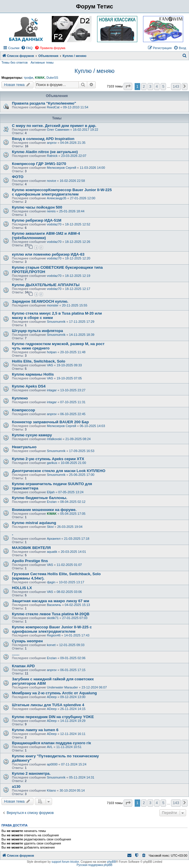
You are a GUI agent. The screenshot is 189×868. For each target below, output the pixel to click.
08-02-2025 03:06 (69, 592)
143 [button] (176, 86)
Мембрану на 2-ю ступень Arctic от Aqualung (54, 693)
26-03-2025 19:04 (70, 527)
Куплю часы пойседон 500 (37, 207)
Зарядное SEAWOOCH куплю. (40, 301)
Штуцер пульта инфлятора (38, 331)
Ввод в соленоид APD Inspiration (43, 139)
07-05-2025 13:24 (71, 492)
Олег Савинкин (58, 130)
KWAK (40, 78)
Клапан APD (23, 666)
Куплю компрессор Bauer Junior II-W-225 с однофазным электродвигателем (52, 629)
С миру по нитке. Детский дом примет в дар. (54, 126)
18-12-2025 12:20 (78, 258)
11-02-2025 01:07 (69, 565)
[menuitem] (27, 48)
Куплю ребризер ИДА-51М (37, 220)
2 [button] (144, 86)
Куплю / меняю (94, 71)
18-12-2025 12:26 (78, 242)
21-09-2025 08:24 (78, 439)
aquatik (52, 552)
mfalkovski (54, 439)
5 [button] (163, 86)
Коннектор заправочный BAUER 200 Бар (50, 422)
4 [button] (157, 86)
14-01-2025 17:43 (77, 635)
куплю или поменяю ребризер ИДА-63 (48, 254)
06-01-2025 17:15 (73, 670)
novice (51, 181)
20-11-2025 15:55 (75, 305)
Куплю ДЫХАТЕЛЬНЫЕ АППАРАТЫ (46, 285)
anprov (52, 143)
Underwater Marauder (62, 687)
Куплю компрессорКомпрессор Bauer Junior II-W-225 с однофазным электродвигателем (62, 192)
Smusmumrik (56, 322)
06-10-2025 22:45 (73, 414)
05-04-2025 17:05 (73, 514)
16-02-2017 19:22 (86, 130)
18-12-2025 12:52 (78, 224)
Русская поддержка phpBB (94, 865)
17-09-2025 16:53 (82, 451)
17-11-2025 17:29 (82, 322)
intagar (52, 390)
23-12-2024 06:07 (94, 687)
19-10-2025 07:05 (69, 378)
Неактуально (24, 447)
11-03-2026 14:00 (92, 168)
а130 (16, 787)
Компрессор (24, 410)
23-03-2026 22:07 (74, 156)
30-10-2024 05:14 (72, 790)
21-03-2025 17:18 (77, 539)
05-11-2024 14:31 (82, 777)
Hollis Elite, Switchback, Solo (39, 361)
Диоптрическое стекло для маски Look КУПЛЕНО (59, 471)
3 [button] (150, 86)
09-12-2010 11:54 (76, 107)
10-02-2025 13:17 (72, 582)
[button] (128, 86)
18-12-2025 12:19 (78, 276)
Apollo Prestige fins (30, 561)
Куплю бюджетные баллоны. (40, 498)
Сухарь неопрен (27, 641)
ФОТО (18, 177)
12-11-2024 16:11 (73, 734)
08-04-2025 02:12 (73, 502)
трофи (28, 78)
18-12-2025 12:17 (78, 289)
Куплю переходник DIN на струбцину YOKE (53, 717)
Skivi (50, 527)
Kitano (51, 790)
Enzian (52, 502)
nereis (51, 211)
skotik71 (53, 618)
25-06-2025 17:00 (82, 475)
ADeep (52, 697)
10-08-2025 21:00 (73, 463)
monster (53, 305)
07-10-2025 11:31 (73, 402)
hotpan (52, 352)
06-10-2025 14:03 (92, 426)
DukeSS (52, 78)
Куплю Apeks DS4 (29, 386)
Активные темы (42, 62)
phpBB (112, 862)
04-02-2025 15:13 (77, 605)
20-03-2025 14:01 (73, 552)
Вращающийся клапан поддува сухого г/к (51, 743)
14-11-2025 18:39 (82, 335)
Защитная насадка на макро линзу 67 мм (51, 601)
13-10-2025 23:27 (73, 390)
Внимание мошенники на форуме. (44, 510)
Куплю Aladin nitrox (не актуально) (45, 152)
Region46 (54, 635)
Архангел (54, 539)
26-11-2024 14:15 (73, 709)
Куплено (20, 398)
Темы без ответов (15, 62)
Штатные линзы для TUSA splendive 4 (48, 705)
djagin (51, 582)
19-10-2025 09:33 (69, 365)
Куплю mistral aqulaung (34, 523)
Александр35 (57, 198)
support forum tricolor (65, 862)
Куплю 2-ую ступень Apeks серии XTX (48, 459)
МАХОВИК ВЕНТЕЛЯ (31, 548)
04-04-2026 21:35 (73, 143)
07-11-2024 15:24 (74, 764)
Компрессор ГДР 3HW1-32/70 (39, 164)
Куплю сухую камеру (32, 435)
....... (16, 654)
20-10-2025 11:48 (73, 352)
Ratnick (52, 156)
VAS (50, 365)
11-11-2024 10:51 (69, 747)
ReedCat (53, 107)
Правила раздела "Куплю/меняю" (44, 103)
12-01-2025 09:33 (72, 645)
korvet (51, 645)
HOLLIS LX (22, 588)
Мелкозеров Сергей (61, 168)
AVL (50, 747)
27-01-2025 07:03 (75, 618)
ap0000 (52, 764)
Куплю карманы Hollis (33, 374)
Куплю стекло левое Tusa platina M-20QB (51, 614)
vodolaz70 (54, 224)
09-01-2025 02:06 (73, 658)
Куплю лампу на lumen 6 (35, 730)
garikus (52, 463)
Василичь (54, 605)
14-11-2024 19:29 (73, 721)
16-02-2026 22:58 (72, 181)
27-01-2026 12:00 (83, 198)
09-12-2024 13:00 (73, 697)
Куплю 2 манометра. (31, 773)
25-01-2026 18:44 (72, 211)
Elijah (51, 492)
